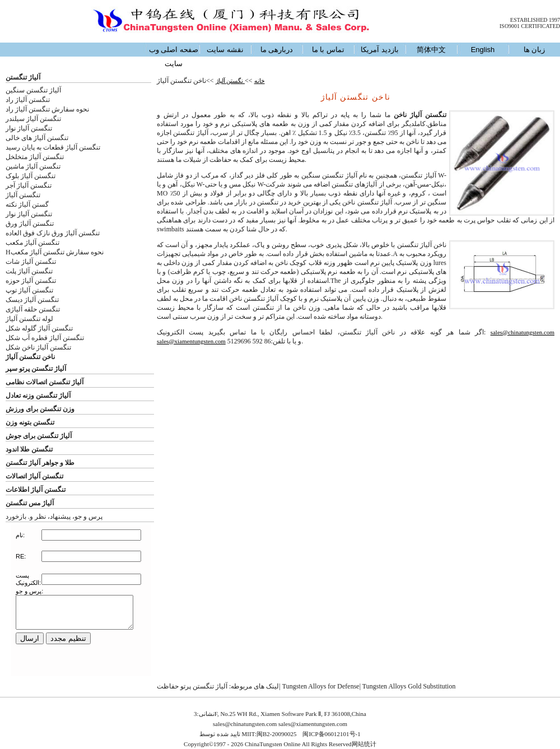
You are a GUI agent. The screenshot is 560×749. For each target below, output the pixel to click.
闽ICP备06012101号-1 (331, 734)
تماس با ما (328, 50)
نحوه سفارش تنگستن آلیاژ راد (47, 109)
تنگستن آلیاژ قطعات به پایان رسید (53, 147)
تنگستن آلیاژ (23, 195)
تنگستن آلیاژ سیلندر (33, 119)
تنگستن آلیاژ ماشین (33, 166)
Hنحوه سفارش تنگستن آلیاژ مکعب (55, 252)
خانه (260, 81)
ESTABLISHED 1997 (535, 20)
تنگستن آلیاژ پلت (29, 271)
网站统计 (364, 744)
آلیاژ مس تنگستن (30, 503)
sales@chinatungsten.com (522, 332)
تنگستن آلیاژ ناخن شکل (38, 347)
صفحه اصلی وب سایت (174, 57)
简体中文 (431, 50)
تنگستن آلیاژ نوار (29, 128)
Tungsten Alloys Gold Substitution (409, 686)
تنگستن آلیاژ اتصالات (34, 476)
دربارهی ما (277, 50)
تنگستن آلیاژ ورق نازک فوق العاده (53, 233)
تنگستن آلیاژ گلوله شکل (39, 328)
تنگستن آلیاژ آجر (29, 185)
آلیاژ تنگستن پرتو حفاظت (192, 686)
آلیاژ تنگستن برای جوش (39, 436)
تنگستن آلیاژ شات (31, 262)
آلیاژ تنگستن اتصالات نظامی (45, 382)
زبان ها (535, 50)
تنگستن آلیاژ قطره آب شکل (45, 338)
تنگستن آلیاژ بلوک (31, 176)
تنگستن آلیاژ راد (28, 100)
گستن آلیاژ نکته (27, 204)
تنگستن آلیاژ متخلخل (35, 157)
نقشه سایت (225, 50)
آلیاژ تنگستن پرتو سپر (36, 369)
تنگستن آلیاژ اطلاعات (36, 490)
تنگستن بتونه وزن (30, 422)
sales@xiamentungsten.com (191, 341)
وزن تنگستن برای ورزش (40, 409)
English (483, 50)
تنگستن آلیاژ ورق (30, 224)
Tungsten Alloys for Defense (321, 686)
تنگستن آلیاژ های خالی (37, 138)
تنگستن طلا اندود (29, 449)
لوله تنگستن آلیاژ (29, 319)
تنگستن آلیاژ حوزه (31, 281)
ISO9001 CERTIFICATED (530, 26)
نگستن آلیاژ (230, 81)
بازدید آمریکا (380, 50)
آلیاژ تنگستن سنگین (33, 90)
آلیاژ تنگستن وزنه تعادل (38, 396)
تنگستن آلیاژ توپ (29, 290)
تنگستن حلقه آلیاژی (33, 309)
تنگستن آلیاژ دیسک (32, 300)
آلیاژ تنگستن (23, 77)
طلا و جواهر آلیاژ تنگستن (40, 463)
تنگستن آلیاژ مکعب (32, 243)
